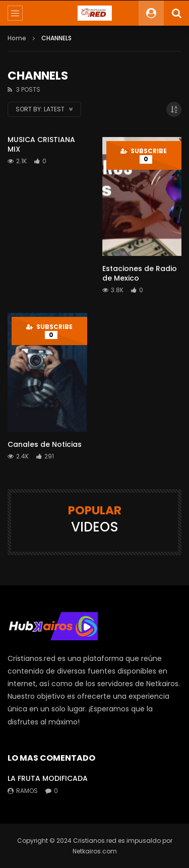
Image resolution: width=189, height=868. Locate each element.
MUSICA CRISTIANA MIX (41, 144)
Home (17, 38)
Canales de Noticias (45, 444)
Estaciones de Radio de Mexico (140, 273)
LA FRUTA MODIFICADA (48, 778)
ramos (27, 791)
